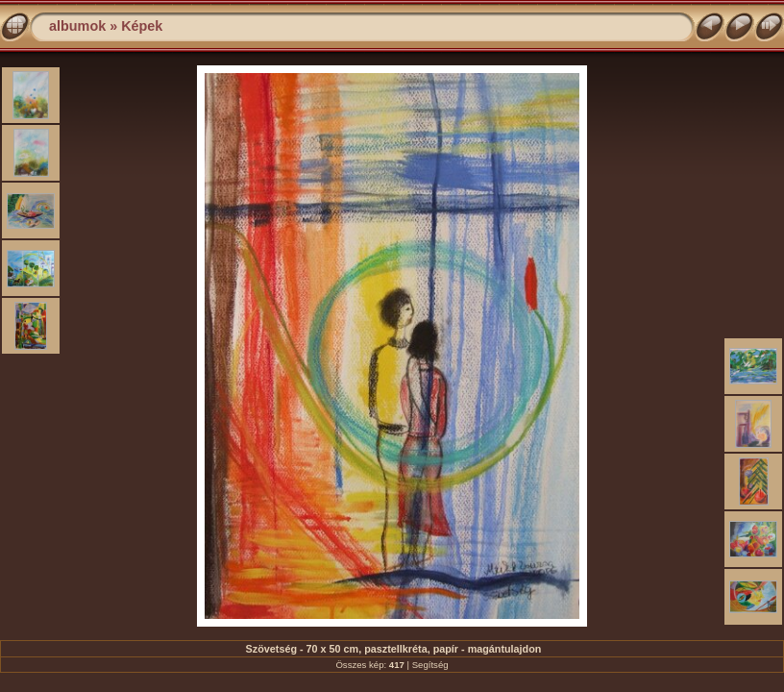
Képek (142, 26)
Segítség (430, 665)
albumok (77, 26)
